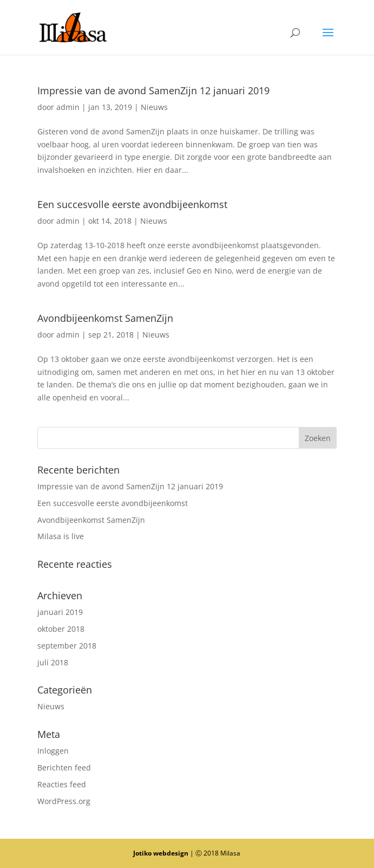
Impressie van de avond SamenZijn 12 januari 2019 (153, 90)
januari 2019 (60, 612)
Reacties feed (62, 784)
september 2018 (67, 646)
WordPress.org (64, 801)
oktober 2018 (61, 629)
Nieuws (154, 107)
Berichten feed (64, 767)
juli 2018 (53, 662)
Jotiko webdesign (161, 853)
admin (68, 107)
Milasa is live (61, 536)
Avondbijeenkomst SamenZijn (105, 318)
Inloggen (53, 751)
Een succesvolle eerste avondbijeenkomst (132, 204)
